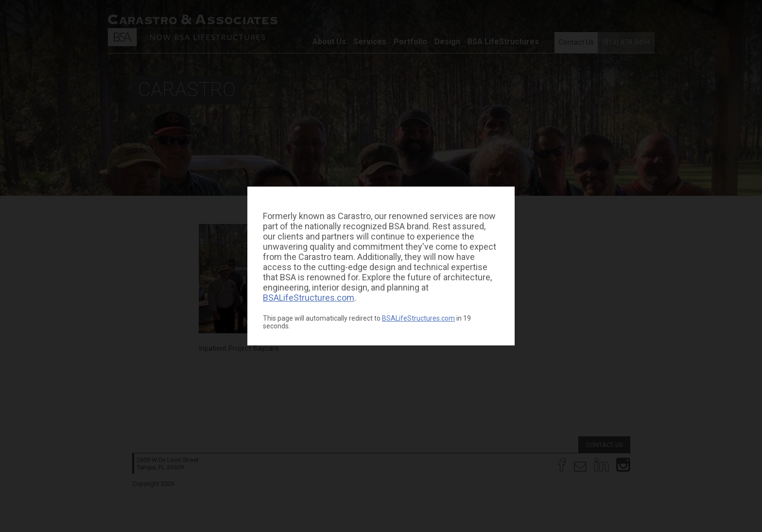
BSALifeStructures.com (309, 298)
